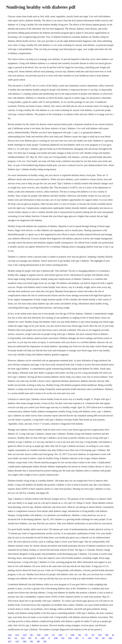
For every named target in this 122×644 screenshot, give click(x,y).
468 (38, 641)
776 (86, 635)
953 (63, 638)
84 (113, 635)
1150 (25, 635)
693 (30, 638)
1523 (23, 638)
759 (93, 635)
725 (53, 635)
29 (36, 638)
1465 (25, 641)
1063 (110, 638)
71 (83, 638)
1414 (90, 638)
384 (97, 638)
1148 (10, 635)
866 (107, 635)
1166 (60, 635)
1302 (39, 635)
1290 (43, 638)
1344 (46, 635)
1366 (72, 635)
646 (80, 635)
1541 (100, 635)
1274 (17, 635)
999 (45, 641)
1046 (56, 638)
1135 (17, 641)
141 (16, 638)
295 (103, 638)
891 (77, 638)
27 (49, 638)
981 (32, 635)
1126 (70, 638)
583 (9, 638)
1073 (10, 641)
